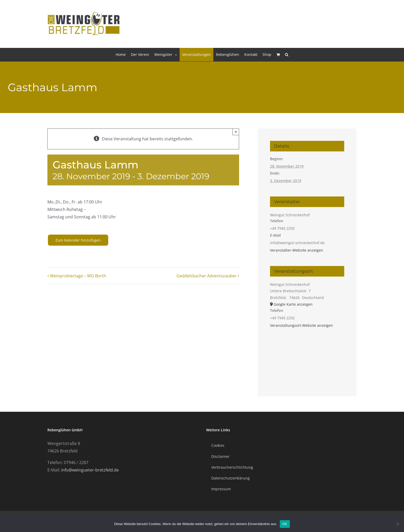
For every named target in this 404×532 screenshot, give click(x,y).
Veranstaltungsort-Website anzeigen (301, 325)
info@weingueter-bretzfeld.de (90, 470)
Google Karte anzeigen (293, 304)
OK (285, 524)
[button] (287, 55)
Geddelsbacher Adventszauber (207, 276)
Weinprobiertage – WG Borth (78, 276)
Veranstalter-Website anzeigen (297, 250)
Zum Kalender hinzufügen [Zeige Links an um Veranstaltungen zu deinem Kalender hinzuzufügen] (78, 240)
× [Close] (236, 132)
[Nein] (398, 524)
